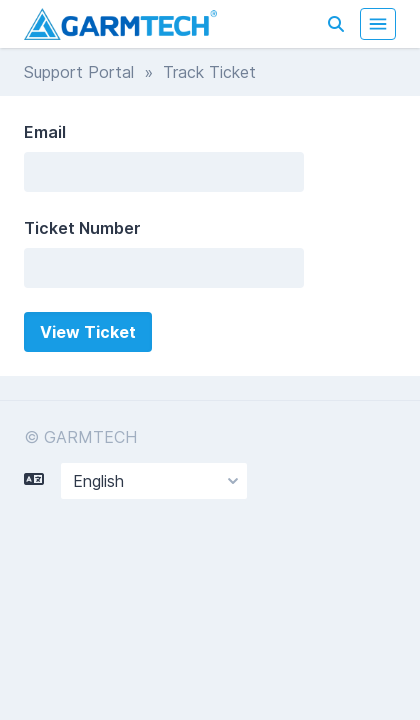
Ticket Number (82, 228)
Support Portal (79, 72)
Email (45, 132)
